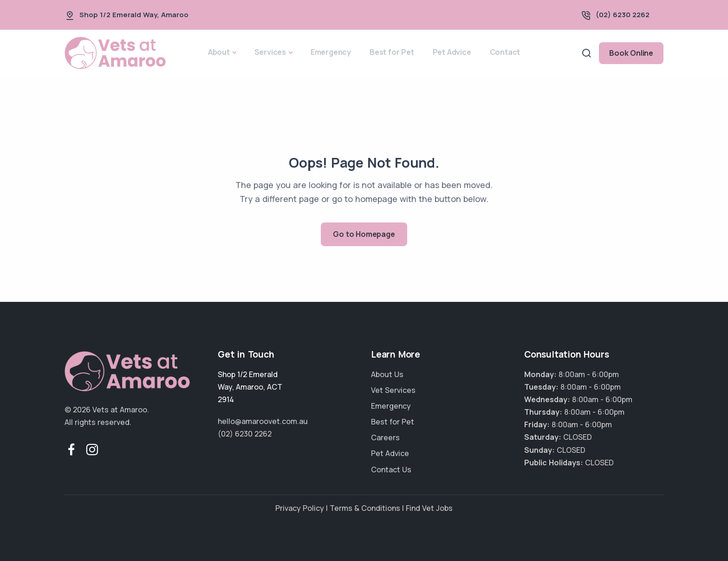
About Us (387, 374)
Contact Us (391, 470)
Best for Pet (392, 52)
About (219, 52)
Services (270, 52)
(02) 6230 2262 (623, 15)
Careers (385, 437)
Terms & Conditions (365, 508)
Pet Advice (452, 52)
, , (250, 387)
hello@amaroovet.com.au (263, 421)
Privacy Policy (300, 508)
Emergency (331, 52)
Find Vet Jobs (429, 508)
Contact (505, 52)
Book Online (631, 53)
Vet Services (393, 390)
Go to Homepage (364, 234)
